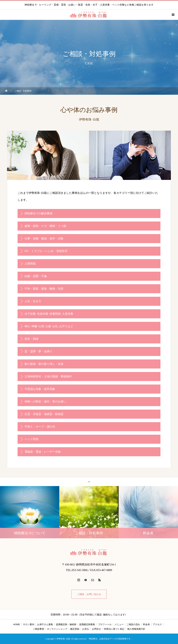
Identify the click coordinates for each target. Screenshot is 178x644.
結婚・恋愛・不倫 (36, 276)
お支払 (86, 629)
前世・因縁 (31, 339)
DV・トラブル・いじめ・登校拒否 (46, 251)
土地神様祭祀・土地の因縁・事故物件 (48, 376)
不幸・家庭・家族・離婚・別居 (44, 289)
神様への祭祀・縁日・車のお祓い (45, 401)
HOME (17, 624)
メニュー (119, 624)
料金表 (146, 624)
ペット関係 (31, 439)
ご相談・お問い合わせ (89, 594)
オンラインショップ (57, 629)
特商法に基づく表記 (114, 629)
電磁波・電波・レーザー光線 (43, 452)
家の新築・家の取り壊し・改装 (44, 364)
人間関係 (30, 264)
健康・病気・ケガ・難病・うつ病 (45, 226)
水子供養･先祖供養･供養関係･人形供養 (49, 314)
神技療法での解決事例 (38, 213)
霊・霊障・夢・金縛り (38, 351)
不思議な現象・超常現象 (40, 389)
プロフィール (105, 624)
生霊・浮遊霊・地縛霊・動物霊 (44, 414)
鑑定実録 (75, 629)
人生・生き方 (33, 301)
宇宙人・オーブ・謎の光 (40, 427)
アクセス (157, 624)
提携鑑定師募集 (87, 624)
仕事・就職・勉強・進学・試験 (44, 238)
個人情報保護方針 (136, 629)
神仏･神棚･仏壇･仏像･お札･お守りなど (49, 326)
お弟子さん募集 (45, 624)
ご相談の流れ (133, 624)
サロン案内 (29, 624)
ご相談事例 (38, 629)
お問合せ (96, 629)
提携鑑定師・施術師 (66, 624)
